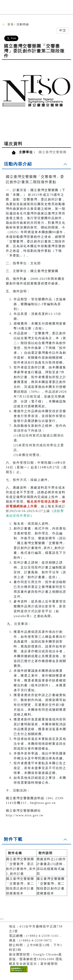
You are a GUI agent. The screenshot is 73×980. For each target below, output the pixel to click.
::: (4, 24)
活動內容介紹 (18, 164)
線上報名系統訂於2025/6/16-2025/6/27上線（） (36, 511)
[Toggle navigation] (67, 8)
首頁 (11, 24)
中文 (63, 30)
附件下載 (13, 839)
